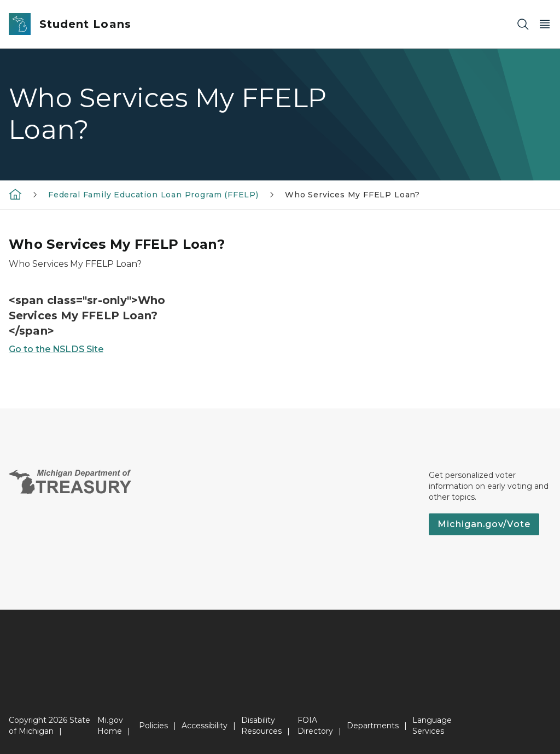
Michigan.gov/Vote (484, 524)
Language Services (432, 726)
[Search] (523, 24)
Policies (153, 726)
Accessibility (205, 726)
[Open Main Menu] (545, 24)
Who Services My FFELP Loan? (352, 195)
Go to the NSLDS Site (56, 349)
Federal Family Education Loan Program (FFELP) (153, 195)
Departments (373, 726)
